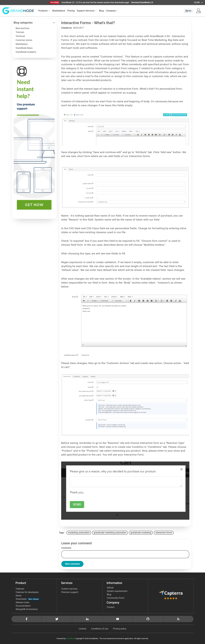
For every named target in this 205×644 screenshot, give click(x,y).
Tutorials (20, 32)
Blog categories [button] (23, 23)
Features (20, 589)
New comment (73, 564)
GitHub (110, 588)
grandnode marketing (141, 533)
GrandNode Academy (26, 52)
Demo (19, 596)
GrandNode (70, 639)
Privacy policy (120, 629)
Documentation (23, 606)
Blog (109, 595)
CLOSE (197, 2)
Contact (111, 607)
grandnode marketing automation (110, 533)
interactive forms (164, 533)
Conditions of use (100, 629)
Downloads (28, 599)
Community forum (116, 598)
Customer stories (24, 40)
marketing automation (79, 533)
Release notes (23, 603)
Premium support (70, 592)
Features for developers (27, 592)
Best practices (22, 28)
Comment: (66, 548)
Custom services (69, 589)
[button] (198, 11)
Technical (20, 36)
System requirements (117, 591)
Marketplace (22, 44)
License (82, 629)
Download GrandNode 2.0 (142, 2)
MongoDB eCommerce (27, 609)
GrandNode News (24, 48)
